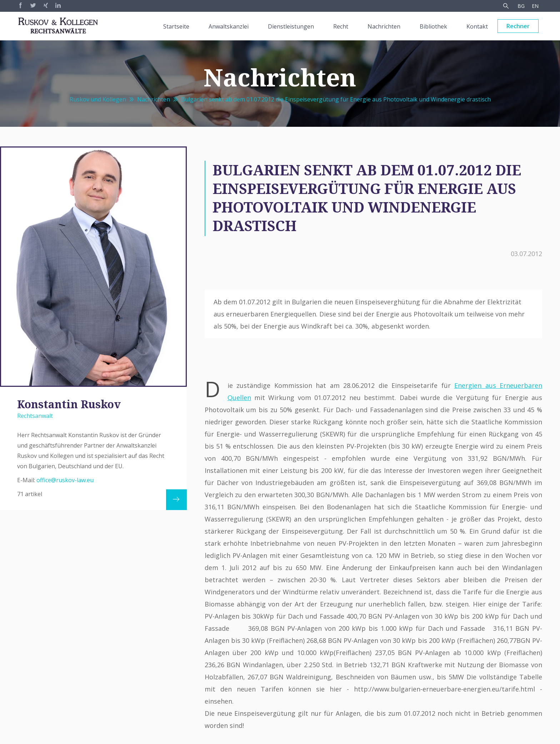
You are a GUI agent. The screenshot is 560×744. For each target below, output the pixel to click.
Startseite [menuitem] (176, 26)
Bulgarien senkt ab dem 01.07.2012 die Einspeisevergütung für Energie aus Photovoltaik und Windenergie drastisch (336, 99)
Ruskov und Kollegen (98, 99)
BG (521, 6)
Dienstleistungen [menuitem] (291, 26)
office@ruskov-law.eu (65, 480)
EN (535, 6)
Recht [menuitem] (341, 26)
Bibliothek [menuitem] (433, 26)
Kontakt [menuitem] (477, 26)
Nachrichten (154, 99)
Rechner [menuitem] (518, 26)
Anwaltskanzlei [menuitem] (229, 26)
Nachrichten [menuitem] (384, 26)
